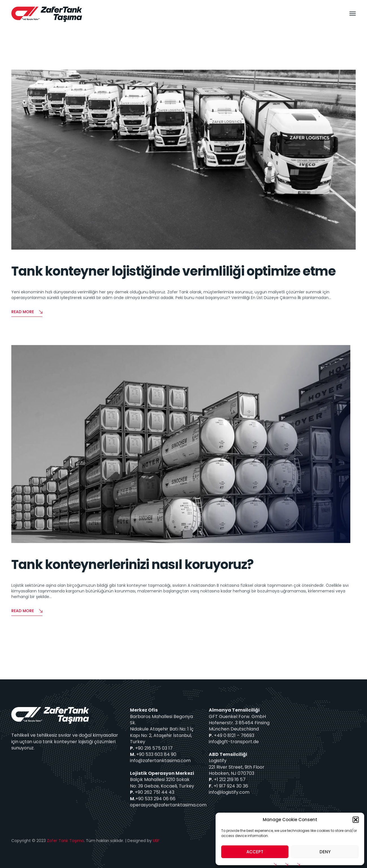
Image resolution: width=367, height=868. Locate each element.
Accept (255, 852)
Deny (325, 852)
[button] (356, 820)
